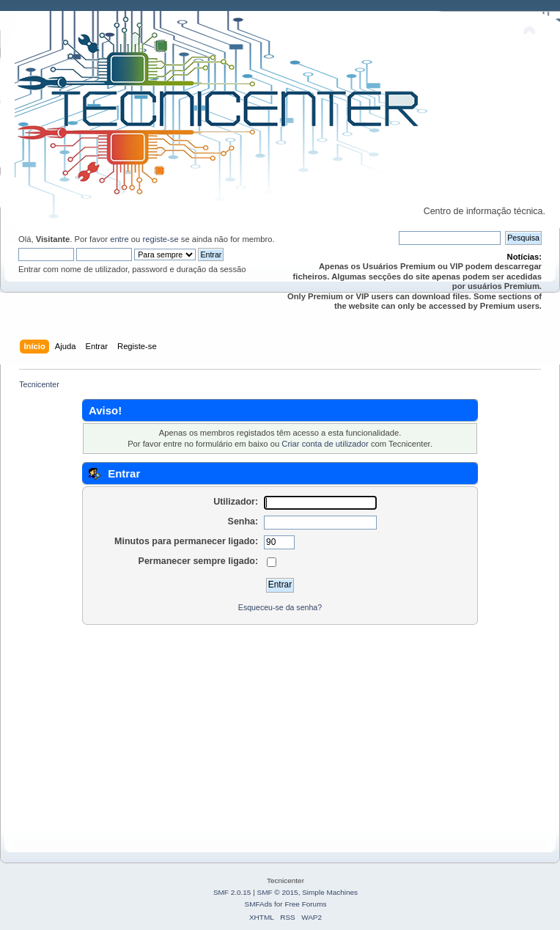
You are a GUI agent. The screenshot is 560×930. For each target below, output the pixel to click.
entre (119, 239)
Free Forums (305, 904)
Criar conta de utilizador (325, 444)
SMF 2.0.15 (232, 892)
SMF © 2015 (278, 892)
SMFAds (259, 904)
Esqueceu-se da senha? (280, 607)
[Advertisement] (280, 728)
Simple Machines (330, 892)
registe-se (160, 239)
